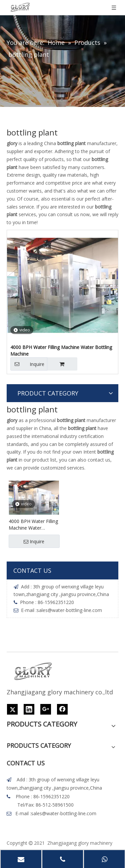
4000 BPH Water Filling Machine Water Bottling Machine (61, 350)
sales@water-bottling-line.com (69, 610)
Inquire (27, 364)
